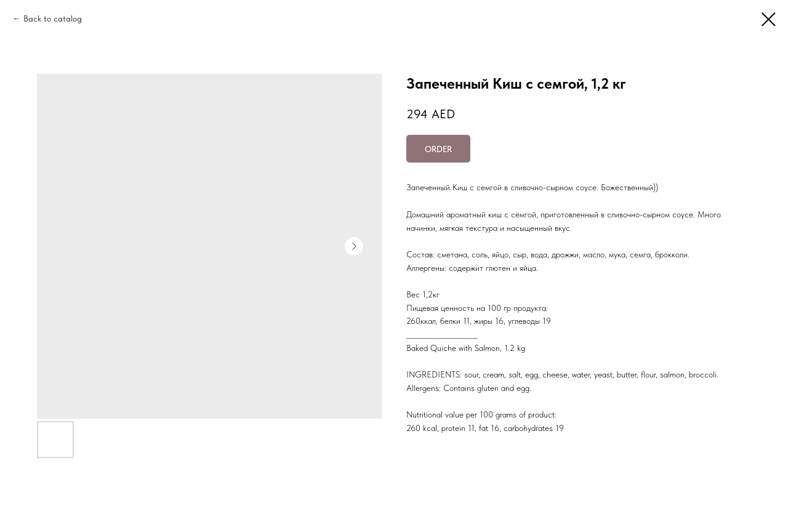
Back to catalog (53, 18)
